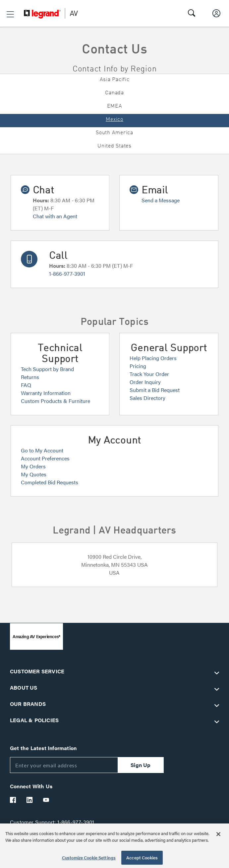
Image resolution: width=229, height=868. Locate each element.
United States (114, 146)
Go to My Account (42, 450)
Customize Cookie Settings (89, 858)
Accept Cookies (142, 858)
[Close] (218, 834)
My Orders (33, 466)
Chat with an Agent (55, 216)
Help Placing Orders (153, 358)
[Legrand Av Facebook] (13, 800)
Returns (30, 377)
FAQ (26, 385)
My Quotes (34, 474)
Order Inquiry (145, 382)
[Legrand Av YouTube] (46, 800)
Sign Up (141, 765)
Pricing (138, 366)
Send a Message (161, 200)
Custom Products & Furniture (56, 401)
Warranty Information (46, 393)
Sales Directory (147, 398)
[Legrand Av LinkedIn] (30, 800)
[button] (10, 14)
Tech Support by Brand (47, 369)
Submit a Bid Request (155, 390)
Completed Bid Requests (50, 482)
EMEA (115, 106)
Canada (114, 93)
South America (114, 133)
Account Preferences (45, 458)
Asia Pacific (115, 80)
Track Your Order (149, 374)
